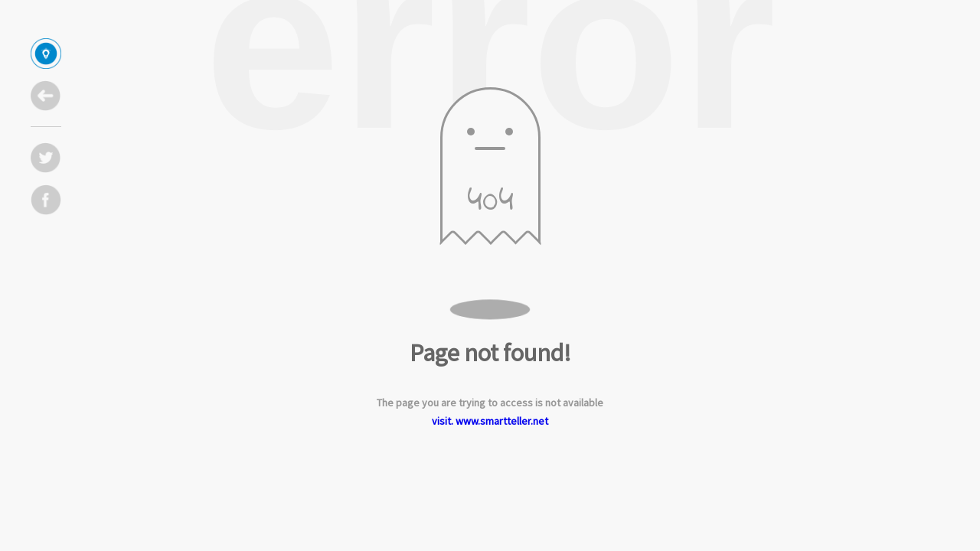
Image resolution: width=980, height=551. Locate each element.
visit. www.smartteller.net (490, 421)
